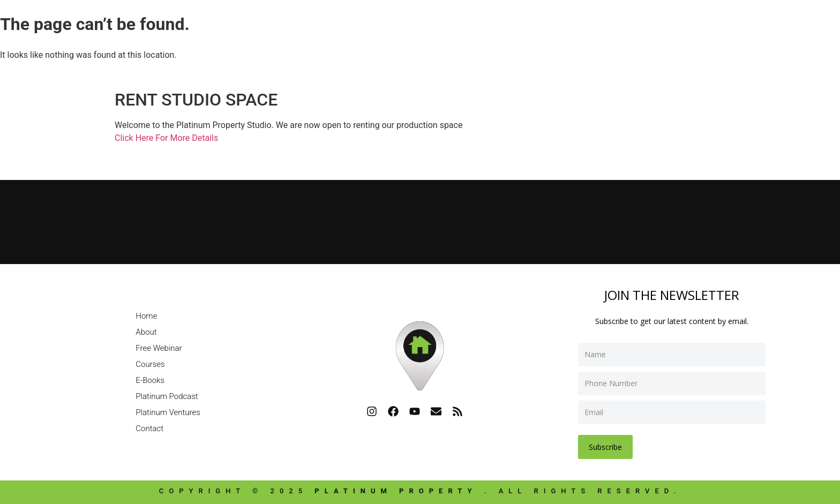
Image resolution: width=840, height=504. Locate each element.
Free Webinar (159, 348)
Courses (150, 364)
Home (146, 316)
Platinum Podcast (167, 396)
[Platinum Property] (420, 220)
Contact (149, 428)
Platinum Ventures (168, 412)
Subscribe (605, 447)
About (146, 332)
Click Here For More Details (166, 138)
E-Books (150, 380)
